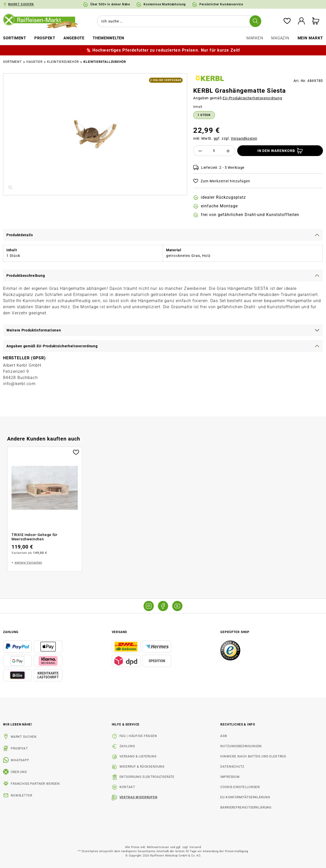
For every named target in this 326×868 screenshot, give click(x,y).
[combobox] (178, 21)
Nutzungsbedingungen (241, 746)
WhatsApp (20, 760)
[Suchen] (255, 21)
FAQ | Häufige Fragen (138, 736)
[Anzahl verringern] (200, 151)
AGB (224, 736)
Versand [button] (119, 632)
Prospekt (19, 748)
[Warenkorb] (316, 21)
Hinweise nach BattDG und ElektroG (253, 756)
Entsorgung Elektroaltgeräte (147, 777)
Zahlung (127, 746)
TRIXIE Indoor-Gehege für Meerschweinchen (35, 537)
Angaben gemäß (238, 98)
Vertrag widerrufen (138, 797)
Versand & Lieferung (138, 756)
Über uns (19, 772)
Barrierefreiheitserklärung (246, 807)
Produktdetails (20, 235)
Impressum (230, 777)
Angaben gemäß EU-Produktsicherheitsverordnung (52, 346)
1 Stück (204, 115)
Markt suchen (24, 737)
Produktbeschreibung (26, 276)
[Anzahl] (214, 151)
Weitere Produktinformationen (34, 330)
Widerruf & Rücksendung (142, 767)
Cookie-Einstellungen (240, 787)
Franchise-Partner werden (35, 784)
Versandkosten (244, 138)
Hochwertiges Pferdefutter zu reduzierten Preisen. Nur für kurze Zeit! (166, 50)
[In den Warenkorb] (280, 151)
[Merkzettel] (287, 21)
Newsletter (21, 795)
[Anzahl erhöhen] (228, 151)
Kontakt (127, 787)
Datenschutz (232, 767)
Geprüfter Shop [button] (235, 632)
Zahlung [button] (11, 632)
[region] (95, 134)
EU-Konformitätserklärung (245, 797)
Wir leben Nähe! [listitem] (18, 724)
